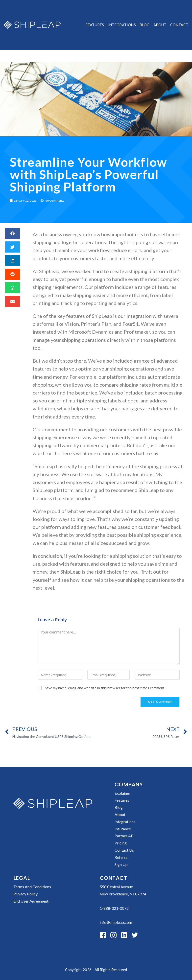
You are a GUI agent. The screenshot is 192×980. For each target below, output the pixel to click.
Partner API (125, 836)
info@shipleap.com (116, 922)
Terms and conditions (32, 887)
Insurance (123, 829)
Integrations (125, 822)
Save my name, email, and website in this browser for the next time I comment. (105, 688)
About (120, 814)
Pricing (121, 843)
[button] (13, 233)
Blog (119, 807)
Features (122, 800)
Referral (121, 857)
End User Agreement (31, 901)
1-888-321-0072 (114, 908)
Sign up (121, 864)
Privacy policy (25, 894)
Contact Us (124, 850)
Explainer (122, 793)
